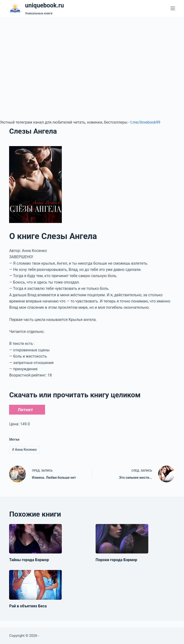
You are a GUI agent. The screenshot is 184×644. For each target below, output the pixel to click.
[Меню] (173, 8)
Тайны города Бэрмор (29, 560)
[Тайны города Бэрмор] (35, 539)
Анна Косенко (24, 450)
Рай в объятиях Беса (28, 606)
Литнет (25, 410)
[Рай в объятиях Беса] (35, 585)
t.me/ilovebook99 (145, 122)
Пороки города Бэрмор (116, 560)
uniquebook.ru (44, 5)
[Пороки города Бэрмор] (122, 539)
